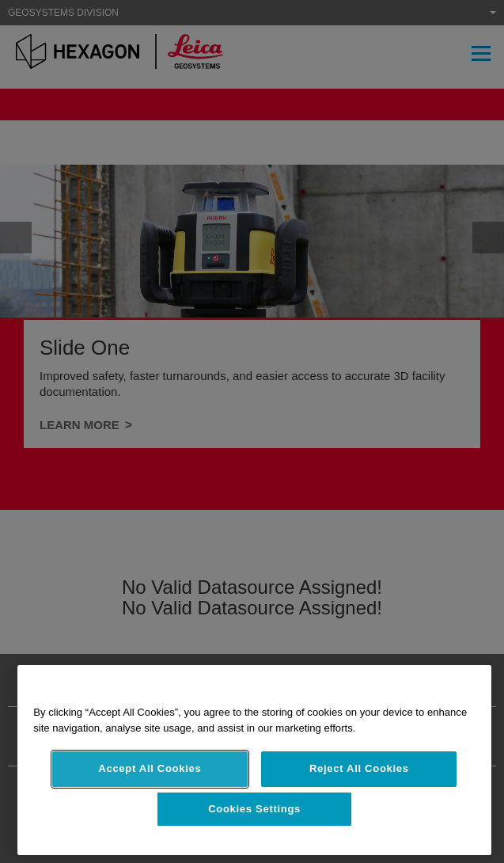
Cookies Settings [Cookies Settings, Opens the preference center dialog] (254, 809)
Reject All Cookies (359, 768)
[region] (254, 760)
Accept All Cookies (150, 768)
